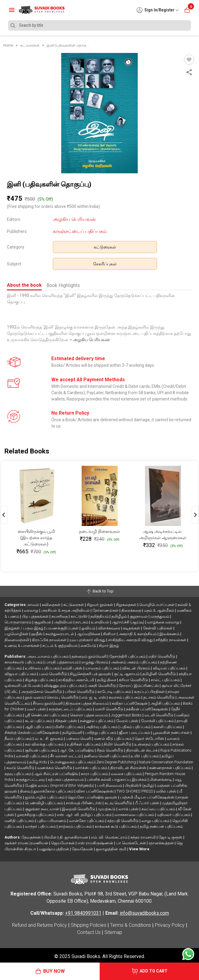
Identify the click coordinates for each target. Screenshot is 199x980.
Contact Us (89, 932)
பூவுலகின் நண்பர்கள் (172, 733)
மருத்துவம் (160, 616)
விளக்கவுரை (110, 628)
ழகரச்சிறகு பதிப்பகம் (36, 815)
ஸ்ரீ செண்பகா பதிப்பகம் (47, 715)
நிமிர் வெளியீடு (118, 744)
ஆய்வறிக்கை (89, 634)
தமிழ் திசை (107, 680)
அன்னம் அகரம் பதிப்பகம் (135, 662)
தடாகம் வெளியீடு (159, 697)
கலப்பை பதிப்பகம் (159, 809)
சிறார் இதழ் (109, 646)
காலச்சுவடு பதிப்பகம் (24, 662)
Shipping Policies (89, 925)
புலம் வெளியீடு (53, 674)
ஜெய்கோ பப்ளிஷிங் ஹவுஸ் (93, 797)
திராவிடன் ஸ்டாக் (142, 750)
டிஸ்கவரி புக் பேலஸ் (23, 686)
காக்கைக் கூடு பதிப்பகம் (116, 826)
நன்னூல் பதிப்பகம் (97, 721)
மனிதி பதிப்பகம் (20, 821)
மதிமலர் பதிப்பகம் (174, 815)
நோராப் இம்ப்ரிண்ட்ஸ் (139, 686)
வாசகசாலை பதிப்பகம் (135, 815)
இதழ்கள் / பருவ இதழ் (24, 628)
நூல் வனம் (35, 697)
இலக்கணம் (170, 634)
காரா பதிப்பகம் (95, 774)
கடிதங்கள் (132, 628)
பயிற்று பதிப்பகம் (101, 733)
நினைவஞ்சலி (17, 640)
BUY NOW (50, 971)
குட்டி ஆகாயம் (127, 674)
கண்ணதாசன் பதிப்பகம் (170, 768)
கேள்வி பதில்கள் (158, 628)
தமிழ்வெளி (73, 733)
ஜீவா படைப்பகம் (135, 733)
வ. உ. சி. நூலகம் (49, 739)
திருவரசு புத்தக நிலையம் (88, 703)
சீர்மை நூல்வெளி (48, 703)
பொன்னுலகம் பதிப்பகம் (72, 762)
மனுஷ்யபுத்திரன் (54, 849)
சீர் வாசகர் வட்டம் (66, 756)
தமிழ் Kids (39, 762)
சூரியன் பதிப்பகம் (41, 750)
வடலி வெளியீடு (159, 715)
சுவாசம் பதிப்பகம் (125, 697)
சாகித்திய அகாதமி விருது (131, 640)
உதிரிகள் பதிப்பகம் (84, 744)
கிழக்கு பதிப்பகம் (41, 680)
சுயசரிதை (60, 616)
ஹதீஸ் (37, 634)
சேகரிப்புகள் (105, 264)
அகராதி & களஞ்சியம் (138, 634)
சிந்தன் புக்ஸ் (66, 721)
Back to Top (100, 592)
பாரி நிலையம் (110, 785)
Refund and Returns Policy (39, 925)
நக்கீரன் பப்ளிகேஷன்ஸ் (148, 709)
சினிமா (110, 634)
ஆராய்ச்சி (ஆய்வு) (129, 622)
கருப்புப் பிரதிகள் (150, 692)
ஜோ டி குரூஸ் (171, 837)
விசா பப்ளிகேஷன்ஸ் (95, 791)
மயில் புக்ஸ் (167, 791)
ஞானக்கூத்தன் (162, 843)
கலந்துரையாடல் (60, 634)
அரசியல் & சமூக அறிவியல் (66, 610)
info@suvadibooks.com (144, 913)
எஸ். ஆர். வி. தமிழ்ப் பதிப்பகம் (85, 815)
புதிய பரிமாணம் (52, 821)
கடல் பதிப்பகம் (39, 721)
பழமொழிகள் (17, 634)
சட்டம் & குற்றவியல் (60, 646)
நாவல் (34, 605)
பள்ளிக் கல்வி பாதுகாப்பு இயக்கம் (117, 779)
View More (139, 849)
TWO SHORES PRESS (135, 791)
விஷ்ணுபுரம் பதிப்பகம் (65, 686)
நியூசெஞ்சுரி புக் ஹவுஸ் (91, 674)
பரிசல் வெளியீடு (80, 692)
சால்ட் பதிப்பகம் (166, 680)
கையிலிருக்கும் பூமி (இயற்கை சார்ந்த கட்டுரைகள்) (36, 538)
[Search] (99, 25)
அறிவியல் (64, 622)
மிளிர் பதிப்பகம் (69, 727)
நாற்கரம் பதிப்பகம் (76, 826)
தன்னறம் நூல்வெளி (89, 656)
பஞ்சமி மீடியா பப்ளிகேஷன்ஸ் (148, 797)
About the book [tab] (24, 285)
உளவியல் (101, 622)
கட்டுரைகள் (105, 247)
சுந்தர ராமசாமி (143, 837)
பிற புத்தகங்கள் (36, 616)
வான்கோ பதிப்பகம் (87, 821)
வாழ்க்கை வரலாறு (164, 622)
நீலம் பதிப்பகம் (19, 739)
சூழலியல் (43, 622)
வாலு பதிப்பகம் (156, 821)
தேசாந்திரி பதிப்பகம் (128, 656)
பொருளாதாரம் (18, 622)
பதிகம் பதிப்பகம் (136, 727)
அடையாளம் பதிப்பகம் (48, 656)
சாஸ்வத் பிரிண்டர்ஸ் (84, 803)
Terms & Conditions (131, 925)
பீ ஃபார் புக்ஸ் (148, 803)
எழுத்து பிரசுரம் (95, 662)
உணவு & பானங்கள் (23, 646)
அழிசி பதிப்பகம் (166, 703)
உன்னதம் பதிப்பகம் (152, 744)
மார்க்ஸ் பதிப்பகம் (92, 768)
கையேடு (89, 646)
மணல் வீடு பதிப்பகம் (113, 739)
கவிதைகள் (52, 605)
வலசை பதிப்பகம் (127, 774)
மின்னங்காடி (161, 779)
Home (8, 45)
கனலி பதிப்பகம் (168, 727)
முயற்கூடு (107, 809)
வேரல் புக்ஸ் (128, 721)
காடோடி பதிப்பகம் (115, 692)
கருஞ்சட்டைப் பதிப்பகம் (80, 231)
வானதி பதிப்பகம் (32, 756)
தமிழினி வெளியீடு (160, 674)
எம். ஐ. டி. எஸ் (94, 697)
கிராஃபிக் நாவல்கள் (50, 640)
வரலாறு (32, 610)
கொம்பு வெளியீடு (63, 697)
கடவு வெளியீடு (119, 803)
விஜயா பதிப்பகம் (21, 674)
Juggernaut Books (127, 715)
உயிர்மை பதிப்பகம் (43, 668)
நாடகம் (82, 622)
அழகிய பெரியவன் (74, 219)
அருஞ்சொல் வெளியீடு (42, 692)
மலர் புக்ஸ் (37, 709)
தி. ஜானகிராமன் (74, 837)
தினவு (26, 791)
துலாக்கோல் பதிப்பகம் (54, 791)
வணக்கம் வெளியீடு (55, 768)
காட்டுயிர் (80, 616)
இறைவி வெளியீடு (79, 809)
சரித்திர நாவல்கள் (171, 640)
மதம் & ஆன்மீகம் (159, 610)
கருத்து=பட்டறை (31, 779)
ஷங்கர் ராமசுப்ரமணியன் (27, 843)
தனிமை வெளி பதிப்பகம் (106, 756)
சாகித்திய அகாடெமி (77, 680)
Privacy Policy (170, 925)
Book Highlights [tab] (63, 285)
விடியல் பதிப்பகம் (170, 668)
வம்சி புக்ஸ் (73, 668)
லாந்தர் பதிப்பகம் (41, 826)
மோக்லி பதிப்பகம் (158, 721)
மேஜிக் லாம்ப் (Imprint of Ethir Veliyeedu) (60, 785)
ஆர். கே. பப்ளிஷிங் (77, 750)
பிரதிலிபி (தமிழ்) (140, 785)
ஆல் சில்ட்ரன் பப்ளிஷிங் (57, 774)
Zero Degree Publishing (117, 762)
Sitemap (113, 932)
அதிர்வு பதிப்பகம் (102, 727)
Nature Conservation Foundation (166, 762)
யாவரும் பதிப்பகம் (103, 668)
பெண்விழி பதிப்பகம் (44, 803)
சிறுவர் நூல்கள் (100, 605)
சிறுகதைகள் (127, 605)
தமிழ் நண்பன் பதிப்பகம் (161, 826)
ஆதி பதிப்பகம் (39, 727)
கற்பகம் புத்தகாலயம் (66, 779)
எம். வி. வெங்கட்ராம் (110, 837)
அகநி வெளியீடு (102, 686)
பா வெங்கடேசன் (131, 843)
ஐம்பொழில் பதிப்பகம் (45, 797)
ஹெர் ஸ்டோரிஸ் (150, 739)
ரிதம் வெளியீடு (110, 750)
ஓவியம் (89, 628)
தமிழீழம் (120, 616)
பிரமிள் (51, 837)
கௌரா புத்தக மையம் (89, 715)
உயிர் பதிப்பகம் (145, 756)
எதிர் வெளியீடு (162, 656)
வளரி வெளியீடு (110, 709)
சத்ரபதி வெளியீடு (123, 821)
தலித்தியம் (100, 616)
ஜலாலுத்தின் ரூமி (112, 849)
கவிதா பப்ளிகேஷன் (130, 703)
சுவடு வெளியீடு (21, 768)
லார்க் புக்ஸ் (129, 809)
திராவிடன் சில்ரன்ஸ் (129, 768)
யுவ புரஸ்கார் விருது (88, 640)
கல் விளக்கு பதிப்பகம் (45, 744)
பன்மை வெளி (79, 739)
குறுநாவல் (139, 616)
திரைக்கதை (132, 610)
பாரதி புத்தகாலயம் (62, 662)
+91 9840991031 (83, 913)
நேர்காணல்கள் (106, 610)
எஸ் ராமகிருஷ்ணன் (96, 843)
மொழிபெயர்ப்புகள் (157, 605)
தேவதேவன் (83, 849)
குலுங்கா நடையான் (42, 809)
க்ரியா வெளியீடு (134, 680)
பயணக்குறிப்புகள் (63, 628)
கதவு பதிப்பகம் (18, 774)
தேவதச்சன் (32, 837)
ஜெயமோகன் (63, 843)
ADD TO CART (149, 971)
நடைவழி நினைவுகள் (99, 531)
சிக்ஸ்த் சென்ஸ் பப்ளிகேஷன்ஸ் (32, 733)
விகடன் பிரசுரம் (137, 668)
